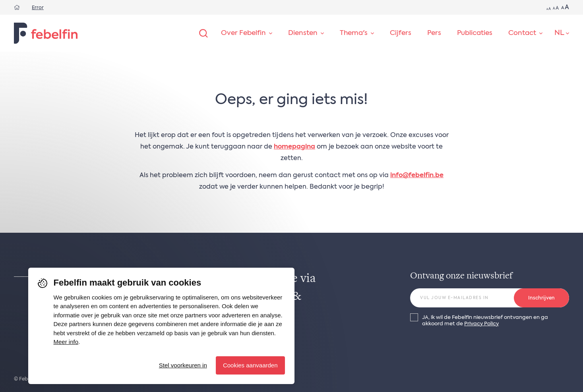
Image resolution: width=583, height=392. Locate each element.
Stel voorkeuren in (183, 365)
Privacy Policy (481, 324)
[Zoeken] (203, 33)
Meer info (66, 342)
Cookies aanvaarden (250, 365)
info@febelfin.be (417, 176)
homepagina (294, 147)
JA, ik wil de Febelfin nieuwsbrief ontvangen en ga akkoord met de (485, 321)
